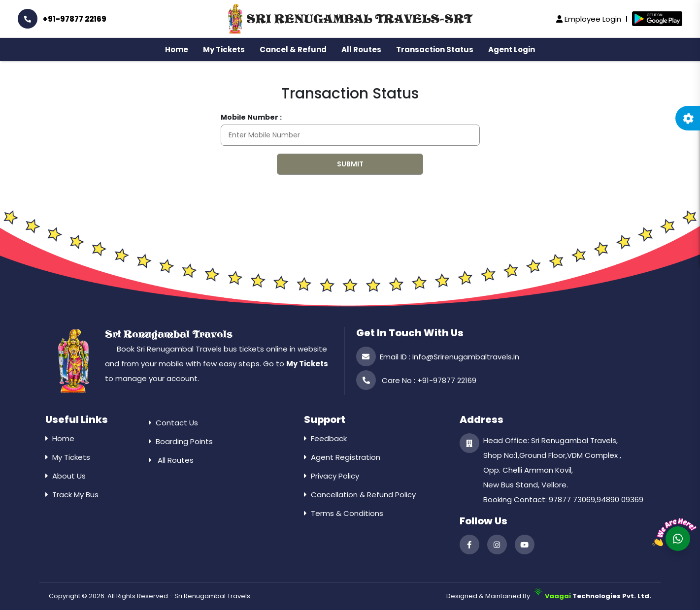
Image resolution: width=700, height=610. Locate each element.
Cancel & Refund (293, 49)
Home (177, 49)
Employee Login (589, 19)
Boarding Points (184, 441)
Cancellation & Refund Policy (363, 495)
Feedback (329, 438)
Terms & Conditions (347, 513)
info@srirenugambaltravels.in (466, 357)
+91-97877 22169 (62, 19)
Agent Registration (346, 457)
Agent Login (512, 49)
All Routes (361, 49)
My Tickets (224, 49)
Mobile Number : (251, 117)
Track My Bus (75, 495)
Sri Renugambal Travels (169, 334)
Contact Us (177, 423)
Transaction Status (435, 49)
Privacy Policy (335, 476)
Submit (350, 164)
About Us (69, 476)
